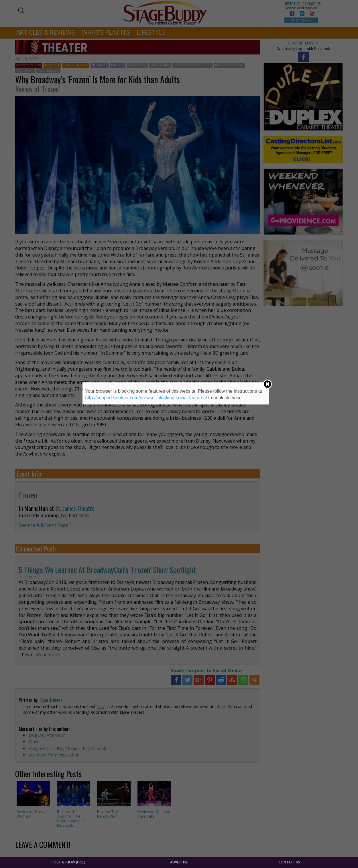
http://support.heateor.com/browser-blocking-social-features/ (146, 398)
